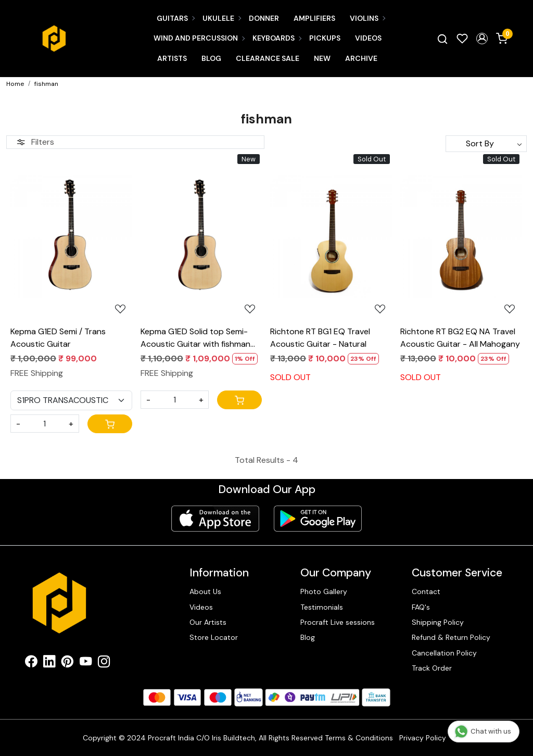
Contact (426, 591)
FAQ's (421, 607)
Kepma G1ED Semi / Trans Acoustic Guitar (58, 338)
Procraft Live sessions (338, 622)
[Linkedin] (49, 663)
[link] (442, 39)
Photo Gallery (324, 591)
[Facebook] (31, 663)
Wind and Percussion (199, 38)
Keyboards (277, 38)
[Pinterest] (67, 663)
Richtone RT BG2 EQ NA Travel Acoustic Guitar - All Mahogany (460, 338)
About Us (205, 591)
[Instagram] (104, 663)
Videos (368, 38)
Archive (361, 58)
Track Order (432, 668)
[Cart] (110, 424)
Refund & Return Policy (451, 637)
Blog (211, 58)
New (322, 58)
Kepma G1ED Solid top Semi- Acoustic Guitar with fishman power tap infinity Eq (195, 338)
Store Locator (214, 637)
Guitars (175, 18)
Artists (172, 58)
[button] (482, 39)
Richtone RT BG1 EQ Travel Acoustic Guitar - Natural (320, 338)
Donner (264, 18)
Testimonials (322, 607)
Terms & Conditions (359, 738)
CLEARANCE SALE (268, 58)
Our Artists (208, 622)
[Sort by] (486, 144)
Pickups (325, 38)
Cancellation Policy (444, 653)
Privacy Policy (423, 738)
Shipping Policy (438, 622)
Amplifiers (314, 18)
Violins (367, 18)
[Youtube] (86, 663)
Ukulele (221, 18)
